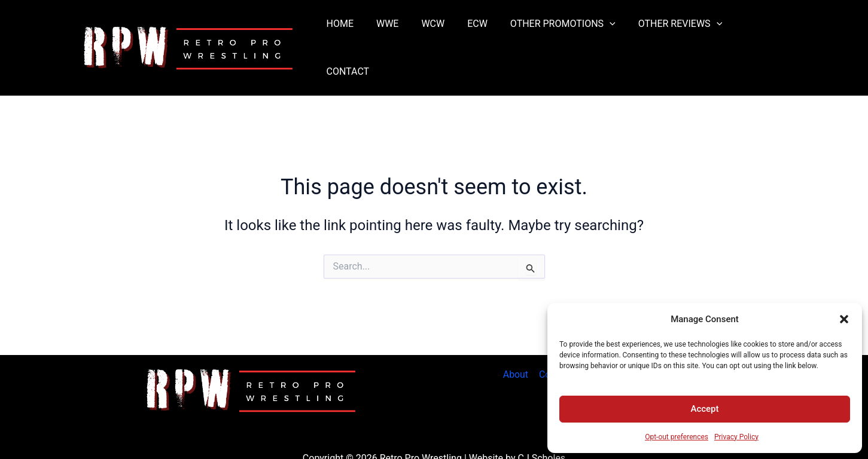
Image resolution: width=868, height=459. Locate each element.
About (517, 345)
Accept (704, 409)
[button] (844, 319)
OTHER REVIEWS (676, 33)
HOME (354, 33)
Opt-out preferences (677, 437)
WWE (398, 33)
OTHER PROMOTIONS (562, 33)
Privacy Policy (736, 437)
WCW (440, 33)
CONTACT (759, 33)
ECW (481, 33)
